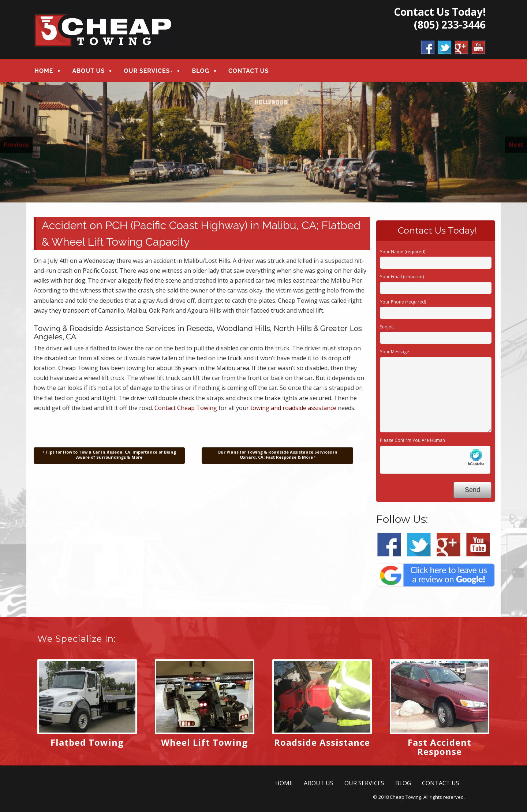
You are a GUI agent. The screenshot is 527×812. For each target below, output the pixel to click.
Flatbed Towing (87, 742)
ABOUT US (88, 71)
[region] (263, 142)
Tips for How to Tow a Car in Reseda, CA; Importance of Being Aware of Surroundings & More (109, 455)
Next (516, 145)
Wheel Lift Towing (204, 742)
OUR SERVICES (147, 71)
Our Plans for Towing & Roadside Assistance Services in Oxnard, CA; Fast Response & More (277, 455)
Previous (16, 145)
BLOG (201, 71)
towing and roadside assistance (293, 408)
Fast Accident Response (440, 747)
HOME (44, 71)
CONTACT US (248, 71)
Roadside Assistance (322, 742)
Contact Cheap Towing (186, 408)
